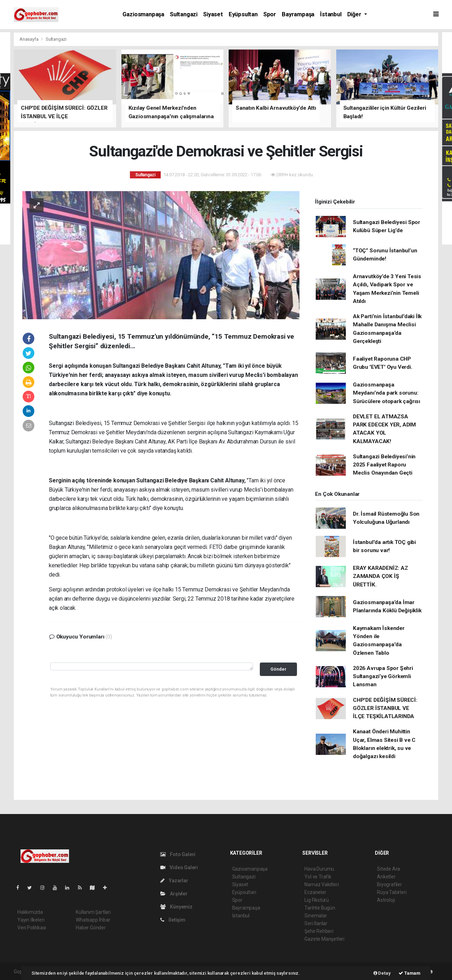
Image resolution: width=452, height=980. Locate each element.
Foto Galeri (178, 854)
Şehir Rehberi (319, 931)
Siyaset (213, 14)
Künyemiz (176, 907)
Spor (270, 14)
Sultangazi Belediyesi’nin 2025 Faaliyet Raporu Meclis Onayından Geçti (384, 465)
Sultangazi (184, 14)
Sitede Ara (388, 869)
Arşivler (174, 894)
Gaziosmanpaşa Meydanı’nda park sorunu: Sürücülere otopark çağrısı (387, 393)
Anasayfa (29, 39)
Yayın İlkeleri (31, 920)
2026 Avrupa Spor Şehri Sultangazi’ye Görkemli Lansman (383, 677)
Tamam (410, 973)
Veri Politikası (32, 928)
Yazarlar (174, 881)
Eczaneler (315, 892)
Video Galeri (179, 867)
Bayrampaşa (298, 14)
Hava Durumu (319, 869)
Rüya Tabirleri (392, 892)
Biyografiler (390, 884)
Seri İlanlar (316, 923)
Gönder (278, 669)
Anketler (386, 877)
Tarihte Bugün (320, 908)
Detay (382, 973)
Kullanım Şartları (93, 912)
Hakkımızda (30, 912)
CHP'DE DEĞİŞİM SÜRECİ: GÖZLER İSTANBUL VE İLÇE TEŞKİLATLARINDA (385, 708)
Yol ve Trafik (318, 877)
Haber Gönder (91, 928)
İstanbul (331, 14)
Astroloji (386, 900)
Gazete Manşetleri (324, 939)
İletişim (173, 920)
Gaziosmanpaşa (143, 14)
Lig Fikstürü (317, 900)
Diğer (355, 14)
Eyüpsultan (243, 14)
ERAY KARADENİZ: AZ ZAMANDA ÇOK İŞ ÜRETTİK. (381, 576)
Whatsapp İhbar (93, 920)
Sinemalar (316, 916)
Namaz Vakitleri (322, 884)
